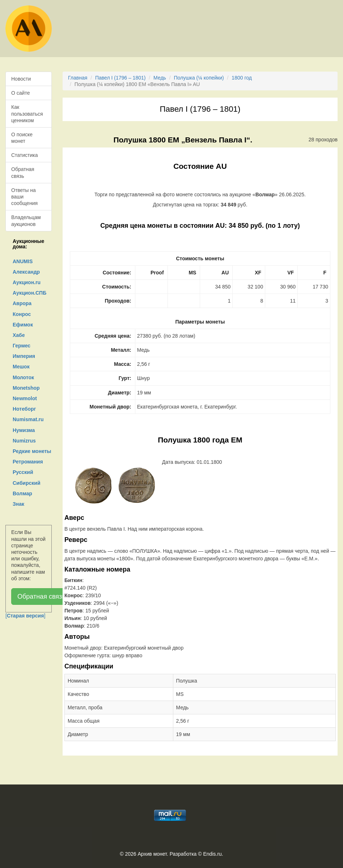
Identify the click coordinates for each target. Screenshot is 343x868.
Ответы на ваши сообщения (24, 197)
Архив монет (152, 854)
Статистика (25, 155)
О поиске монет (22, 138)
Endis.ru (212, 854)
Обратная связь (23, 172)
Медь (160, 78)
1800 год (242, 78)
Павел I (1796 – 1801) (120, 78)
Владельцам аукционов (26, 221)
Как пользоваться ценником (27, 114)
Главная (78, 78)
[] (25, 616)
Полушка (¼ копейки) (199, 78)
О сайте (20, 93)
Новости (21, 79)
